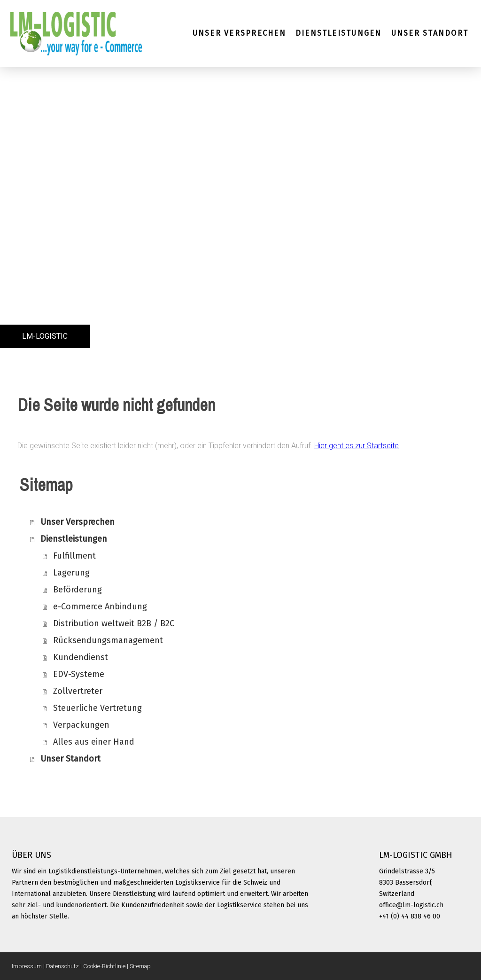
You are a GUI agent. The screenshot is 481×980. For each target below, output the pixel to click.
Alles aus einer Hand (94, 742)
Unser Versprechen (239, 33)
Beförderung (78, 590)
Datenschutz (62, 966)
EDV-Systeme (79, 674)
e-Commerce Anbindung (100, 607)
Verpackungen (81, 725)
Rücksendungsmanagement (108, 640)
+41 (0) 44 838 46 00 (410, 916)
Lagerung (71, 573)
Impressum (27, 966)
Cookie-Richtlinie (104, 966)
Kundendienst (81, 657)
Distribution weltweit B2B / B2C (114, 623)
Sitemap (140, 966)
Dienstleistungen (339, 33)
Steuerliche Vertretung (97, 708)
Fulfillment (74, 556)
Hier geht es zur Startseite (357, 446)
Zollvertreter (78, 691)
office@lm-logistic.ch (411, 905)
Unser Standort (430, 33)
